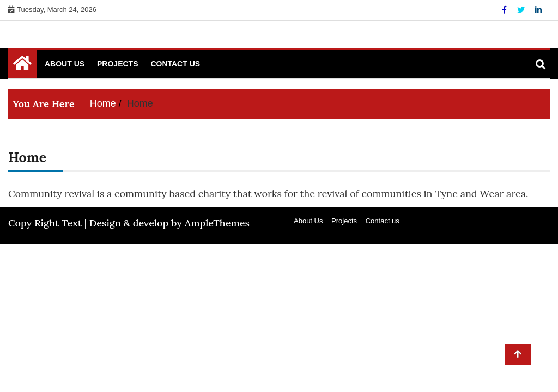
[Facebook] (505, 10)
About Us (65, 64)
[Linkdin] (538, 10)
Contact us (175, 64)
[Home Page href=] (22, 66)
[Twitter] (522, 10)
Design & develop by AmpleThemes (169, 223)
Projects (117, 64)
